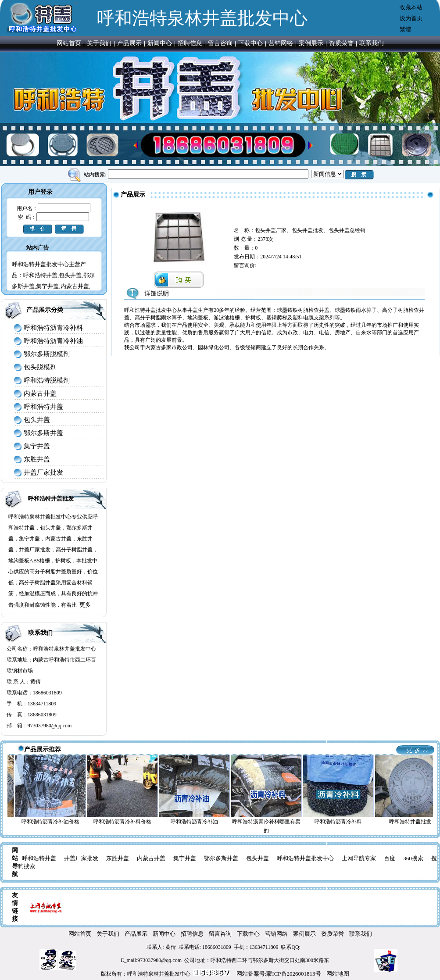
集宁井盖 (37, 446)
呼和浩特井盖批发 (51, 499)
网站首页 (69, 43)
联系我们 (372, 43)
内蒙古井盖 (40, 393)
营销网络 (281, 43)
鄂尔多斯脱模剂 (47, 354)
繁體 (405, 29)
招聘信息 (190, 43)
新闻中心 (160, 43)
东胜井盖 (37, 459)
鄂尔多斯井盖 (43, 433)
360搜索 (413, 858)
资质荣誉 (341, 43)
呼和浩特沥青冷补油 (53, 341)
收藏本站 (411, 7)
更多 (85, 605)
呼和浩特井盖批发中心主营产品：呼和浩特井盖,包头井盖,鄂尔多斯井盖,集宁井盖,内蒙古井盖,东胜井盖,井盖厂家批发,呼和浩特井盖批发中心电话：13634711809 (53, 288)
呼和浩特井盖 (43, 407)
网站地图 (338, 974)
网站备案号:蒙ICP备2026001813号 (279, 974)
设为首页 (411, 18)
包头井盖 (37, 420)
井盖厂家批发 (43, 472)
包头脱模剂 (40, 367)
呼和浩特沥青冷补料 (53, 328)
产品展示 (129, 43)
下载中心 (250, 43)
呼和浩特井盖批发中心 (305, 858)
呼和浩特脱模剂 (47, 380)
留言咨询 (220, 43)
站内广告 (38, 248)
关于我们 (99, 43)
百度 (390, 858)
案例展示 (311, 43)
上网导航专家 (359, 858)
